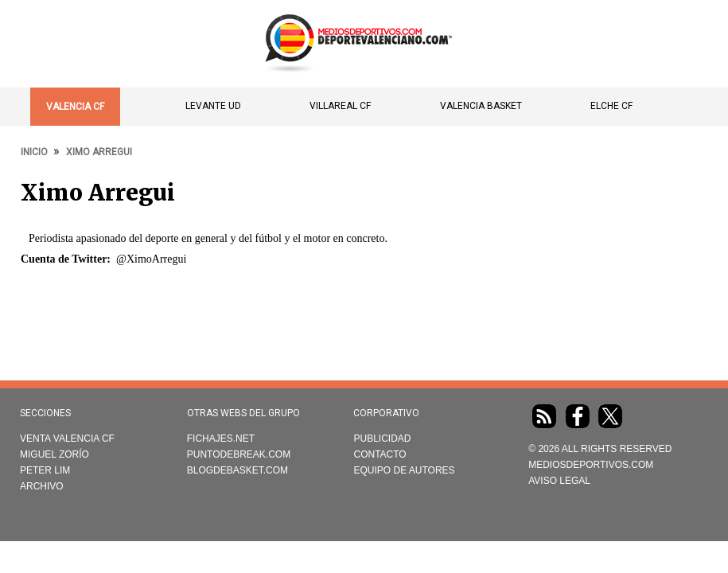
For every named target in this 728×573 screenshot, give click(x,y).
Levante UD (213, 106)
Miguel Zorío (55, 454)
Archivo (42, 486)
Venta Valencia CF (67, 439)
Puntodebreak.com (239, 454)
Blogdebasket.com (237, 470)
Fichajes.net (221, 439)
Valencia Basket (481, 106)
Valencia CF (75, 107)
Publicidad (382, 439)
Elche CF (611, 106)
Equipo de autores (404, 470)
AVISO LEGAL (559, 481)
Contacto (380, 454)
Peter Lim (45, 470)
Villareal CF (340, 106)
